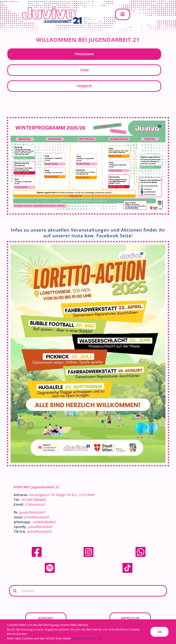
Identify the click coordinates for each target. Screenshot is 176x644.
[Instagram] (88, 548)
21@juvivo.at (35, 504)
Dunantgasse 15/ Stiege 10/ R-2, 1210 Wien (62, 495)
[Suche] (15, 591)
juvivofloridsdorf (37, 517)
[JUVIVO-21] (50, 6)
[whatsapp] (140, 548)
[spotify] (50, 564)
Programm (84, 54)
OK (159, 632)
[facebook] (37, 548)
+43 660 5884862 (33, 500)
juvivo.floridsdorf (32, 512)
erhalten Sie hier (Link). (87, 638)
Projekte (84, 86)
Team (84, 70)
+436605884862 (44, 522)
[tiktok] (127, 564)
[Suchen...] (88, 591)
